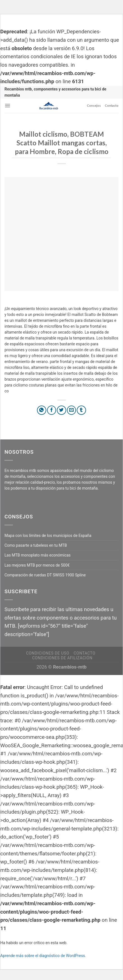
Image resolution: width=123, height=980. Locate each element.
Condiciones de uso (48, 653)
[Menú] (7, 106)
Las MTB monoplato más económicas (38, 555)
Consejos (94, 105)
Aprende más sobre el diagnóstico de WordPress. (43, 956)
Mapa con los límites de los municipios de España (48, 536)
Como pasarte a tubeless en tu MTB (36, 545)
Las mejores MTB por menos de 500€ (37, 565)
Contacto (112, 105)
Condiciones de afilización (62, 658)
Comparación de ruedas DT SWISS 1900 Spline (45, 575)
